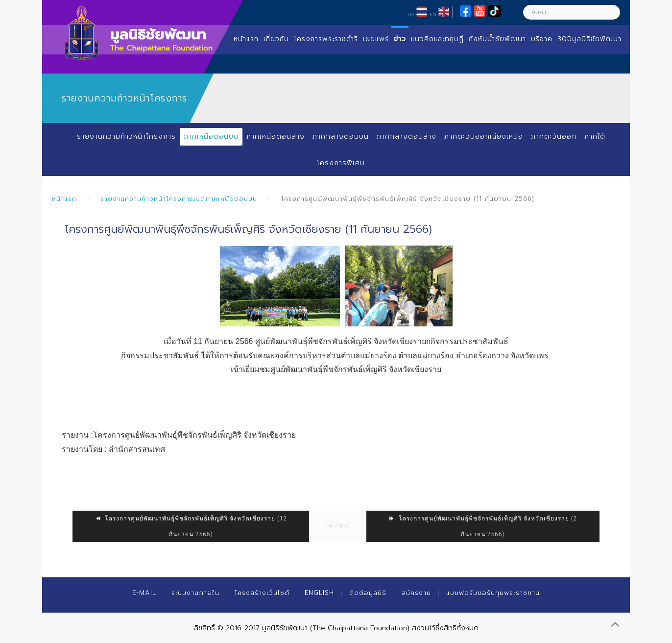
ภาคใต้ (595, 136)
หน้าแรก (246, 39)
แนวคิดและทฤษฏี (437, 39)
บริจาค (542, 39)
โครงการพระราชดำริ (326, 39)
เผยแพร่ (376, 39)
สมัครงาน (416, 593)
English (319, 593)
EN (433, 14)
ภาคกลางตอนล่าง (407, 136)
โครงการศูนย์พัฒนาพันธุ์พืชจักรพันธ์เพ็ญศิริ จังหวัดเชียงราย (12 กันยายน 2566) (191, 526)
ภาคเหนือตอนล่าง (276, 136)
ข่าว (400, 39)
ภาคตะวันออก (554, 136)
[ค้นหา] (572, 12)
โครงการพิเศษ (341, 163)
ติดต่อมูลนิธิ (368, 593)
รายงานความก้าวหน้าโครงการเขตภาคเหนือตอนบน (179, 199)
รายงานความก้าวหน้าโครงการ (126, 136)
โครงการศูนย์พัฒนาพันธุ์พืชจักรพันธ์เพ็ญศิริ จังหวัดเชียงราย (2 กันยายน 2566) (483, 526)
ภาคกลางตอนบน (341, 136)
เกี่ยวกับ (276, 39)
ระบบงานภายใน (195, 593)
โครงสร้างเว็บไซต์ (262, 593)
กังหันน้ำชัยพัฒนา (497, 39)
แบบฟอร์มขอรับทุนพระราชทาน (493, 593)
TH (410, 14)
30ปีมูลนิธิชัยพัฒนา (589, 39)
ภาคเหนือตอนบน (211, 136)
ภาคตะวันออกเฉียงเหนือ (484, 136)
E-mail (144, 593)
